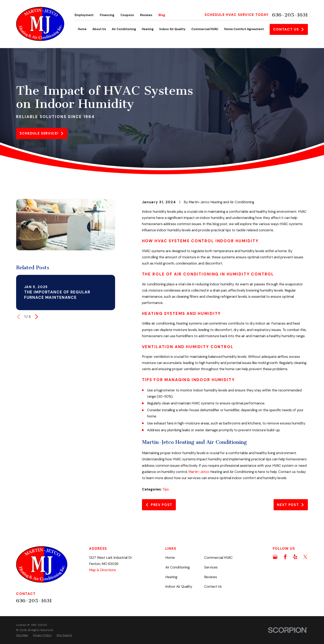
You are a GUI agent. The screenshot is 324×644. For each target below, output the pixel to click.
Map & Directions (102, 570)
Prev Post (159, 505)
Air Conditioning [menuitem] (124, 29)
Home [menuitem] (82, 29)
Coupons (127, 15)
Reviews (146, 15)
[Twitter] (305, 557)
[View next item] (36, 317)
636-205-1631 (290, 15)
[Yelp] (295, 557)
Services (211, 567)
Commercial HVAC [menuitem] (205, 29)
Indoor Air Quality (179, 586)
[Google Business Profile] (275, 557)
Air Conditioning (177, 567)
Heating (171, 577)
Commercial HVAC (218, 558)
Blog (162, 15)
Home (170, 558)
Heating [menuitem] (148, 29)
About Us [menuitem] (99, 29)
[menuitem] (22, 635)
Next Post (291, 505)
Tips (166, 489)
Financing (107, 15)
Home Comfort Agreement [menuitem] (244, 29)
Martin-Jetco (199, 472)
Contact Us (289, 29)
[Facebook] (285, 557)
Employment (84, 15)
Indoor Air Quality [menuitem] (172, 29)
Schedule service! (42, 133)
